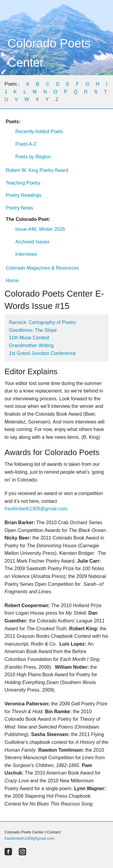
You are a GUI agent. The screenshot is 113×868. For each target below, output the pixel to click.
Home (12, 281)
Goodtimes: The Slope (33, 330)
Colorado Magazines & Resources (42, 268)
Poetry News (19, 208)
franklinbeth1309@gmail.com (36, 509)
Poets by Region (33, 157)
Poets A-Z (26, 144)
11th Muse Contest (29, 338)
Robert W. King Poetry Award (37, 170)
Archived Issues (32, 242)
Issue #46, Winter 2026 (40, 229)
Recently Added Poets (39, 131)
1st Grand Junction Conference (42, 353)
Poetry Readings (24, 195)
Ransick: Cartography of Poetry (42, 322)
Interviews (26, 254)
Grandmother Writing (31, 345)
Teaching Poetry (23, 183)
